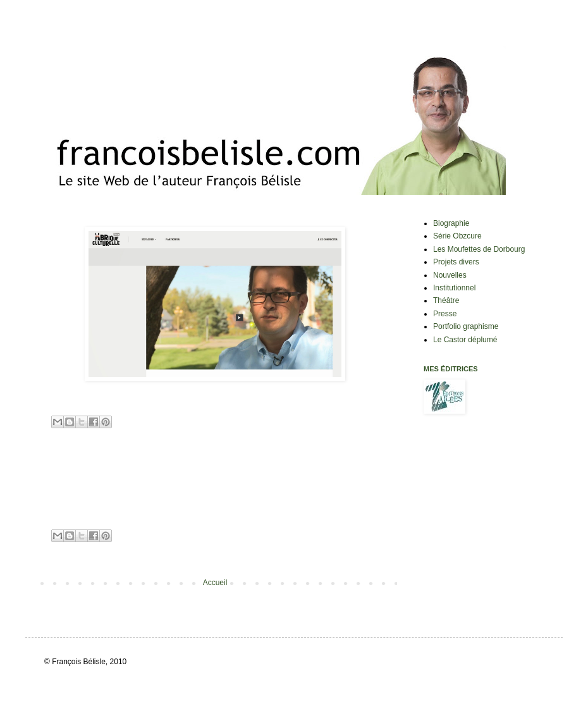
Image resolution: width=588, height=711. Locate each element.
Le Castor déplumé (465, 340)
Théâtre (446, 300)
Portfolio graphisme (466, 326)
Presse (445, 314)
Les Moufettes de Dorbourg (479, 249)
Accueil (215, 583)
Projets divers (456, 262)
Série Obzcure (457, 236)
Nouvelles (450, 275)
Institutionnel (454, 288)
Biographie (451, 223)
